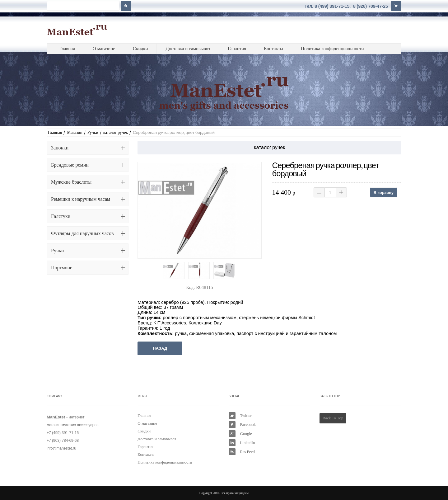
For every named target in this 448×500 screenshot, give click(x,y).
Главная (67, 49)
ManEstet (77, 30)
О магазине (104, 49)
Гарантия (237, 49)
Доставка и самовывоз (188, 49)
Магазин (75, 132)
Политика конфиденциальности (332, 49)
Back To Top (333, 418)
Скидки (140, 49)
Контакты (273, 49)
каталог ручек (116, 132)
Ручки (93, 132)
